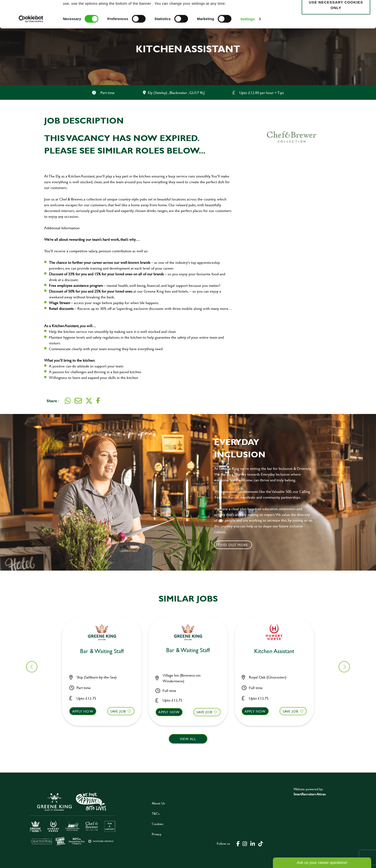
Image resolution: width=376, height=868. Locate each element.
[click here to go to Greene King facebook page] (238, 843)
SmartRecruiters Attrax (310, 794)
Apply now (86, 711)
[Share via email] (78, 401)
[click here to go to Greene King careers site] (73, 818)
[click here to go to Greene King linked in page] (253, 843)
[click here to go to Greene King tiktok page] (261, 843)
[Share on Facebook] (98, 401)
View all (188, 739)
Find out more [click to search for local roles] (233, 545)
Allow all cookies (336, 12)
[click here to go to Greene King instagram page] (245, 843)
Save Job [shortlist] (121, 711)
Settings (248, 44)
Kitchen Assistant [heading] (105, 651)
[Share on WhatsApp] (68, 401)
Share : (53, 401)
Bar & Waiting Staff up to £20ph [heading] (191, 655)
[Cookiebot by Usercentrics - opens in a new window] (31, 45)
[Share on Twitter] (89, 401)
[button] (105, 716)
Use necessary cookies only (336, 30)
